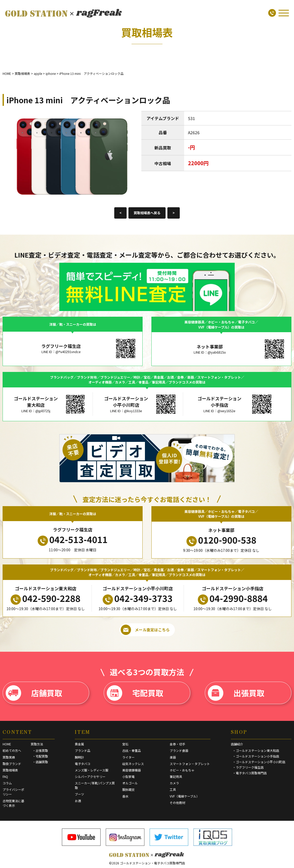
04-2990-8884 (233, 598)
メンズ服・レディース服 (92, 770)
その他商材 (177, 803)
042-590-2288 (46, 598)
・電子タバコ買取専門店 (250, 773)
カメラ (174, 783)
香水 (125, 796)
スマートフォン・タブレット (190, 764)
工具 (173, 789)
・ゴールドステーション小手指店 (256, 756)
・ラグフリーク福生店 (248, 767)
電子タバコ (83, 764)
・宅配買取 (40, 756)
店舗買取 (34, 693)
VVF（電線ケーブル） (185, 796)
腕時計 (79, 757)
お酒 (78, 801)
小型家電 (128, 777)
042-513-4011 (73, 539)
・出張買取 (40, 750)
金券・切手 (177, 744)
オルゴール (130, 783)
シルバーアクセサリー (90, 777)
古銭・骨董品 (132, 750)
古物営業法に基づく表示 (13, 803)
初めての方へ (12, 750)
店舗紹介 (237, 744)
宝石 (125, 744)
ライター (128, 757)
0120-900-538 (221, 540)
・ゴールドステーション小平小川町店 (259, 762)
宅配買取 (135, 693)
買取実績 (9, 757)
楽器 (173, 757)
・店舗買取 (40, 762)
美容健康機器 (132, 770)
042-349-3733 (138, 598)
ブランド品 (83, 750)
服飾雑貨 (128, 789)
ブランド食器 (179, 750)
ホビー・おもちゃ (182, 770)
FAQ (5, 777)
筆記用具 (176, 777)
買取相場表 (10, 770)
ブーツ (79, 794)
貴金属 (79, 744)
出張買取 (236, 693)
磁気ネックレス (133, 764)
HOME (7, 744)
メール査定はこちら (145, 630)
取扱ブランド (12, 764)
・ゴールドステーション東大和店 (256, 750)
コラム (7, 783)
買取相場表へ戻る (147, 213)
